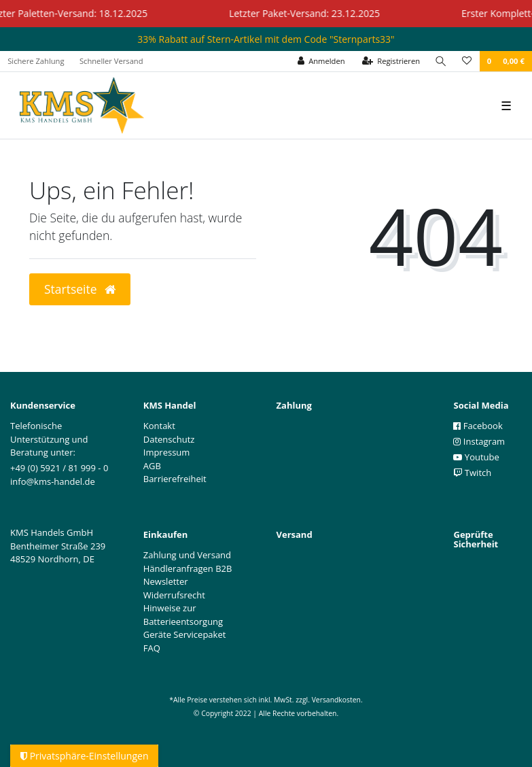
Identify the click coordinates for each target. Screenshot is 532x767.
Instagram (479, 441)
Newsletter (166, 581)
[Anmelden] (321, 62)
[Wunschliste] (467, 62)
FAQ (152, 648)
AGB (152, 466)
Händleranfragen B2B (188, 568)
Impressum (167, 452)
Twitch (472, 473)
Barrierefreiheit (175, 479)
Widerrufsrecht (174, 595)
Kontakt (159, 426)
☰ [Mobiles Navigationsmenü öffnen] (506, 105)
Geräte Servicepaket (185, 634)
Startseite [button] (80, 289)
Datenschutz (169, 439)
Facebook (478, 426)
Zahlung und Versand (187, 555)
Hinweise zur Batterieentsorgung (183, 615)
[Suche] (441, 62)
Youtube (476, 457)
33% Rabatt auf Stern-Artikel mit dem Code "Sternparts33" (266, 39)
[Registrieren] (391, 62)
